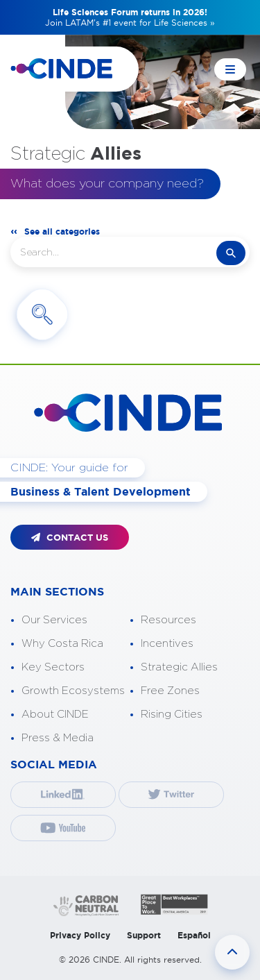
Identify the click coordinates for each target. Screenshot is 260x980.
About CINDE (55, 715)
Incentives (167, 644)
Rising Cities (172, 715)
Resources (168, 620)
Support (144, 935)
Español (194, 935)
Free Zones (170, 691)
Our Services (54, 620)
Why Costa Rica (62, 644)
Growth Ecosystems (73, 691)
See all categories (62, 231)
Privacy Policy (80, 935)
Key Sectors (53, 667)
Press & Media (58, 738)
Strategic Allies (179, 667)
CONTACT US (70, 538)
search (231, 253)
